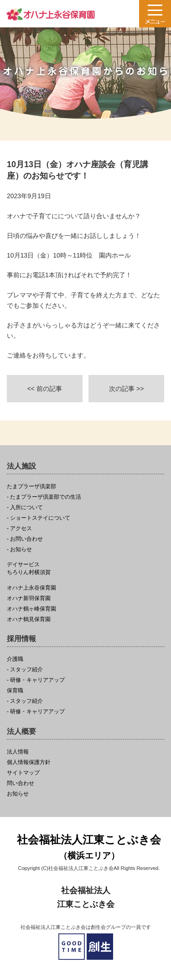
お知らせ (18, 794)
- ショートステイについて (39, 518)
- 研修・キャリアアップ (36, 680)
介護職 (15, 659)
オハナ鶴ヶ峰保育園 (31, 609)
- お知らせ (19, 550)
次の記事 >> (126, 389)
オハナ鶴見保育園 (29, 619)
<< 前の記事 (45, 389)
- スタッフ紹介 (25, 670)
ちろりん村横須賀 (85, 569)
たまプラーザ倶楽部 (31, 487)
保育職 (15, 691)
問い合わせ (21, 783)
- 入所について (25, 508)
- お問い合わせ (25, 539)
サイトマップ (23, 773)
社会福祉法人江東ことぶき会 (89, 848)
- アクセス (19, 529)
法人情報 (18, 752)
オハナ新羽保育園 (29, 598)
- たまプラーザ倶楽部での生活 (44, 497)
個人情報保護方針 (29, 762)
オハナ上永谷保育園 (31, 588)
